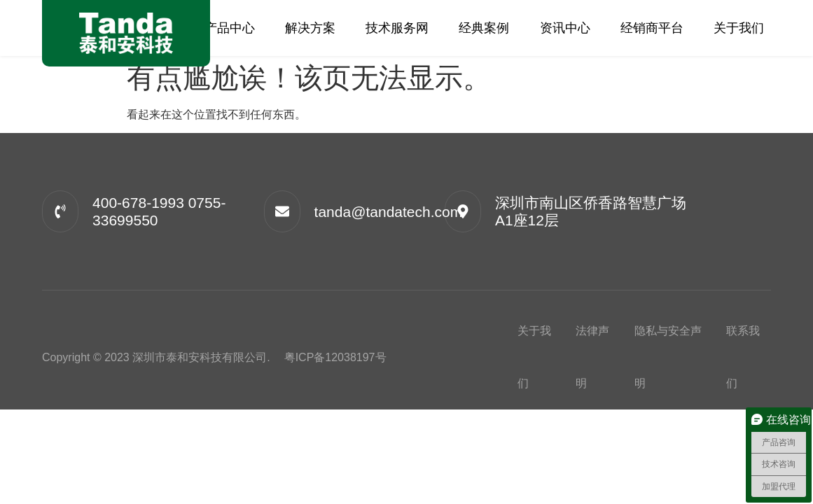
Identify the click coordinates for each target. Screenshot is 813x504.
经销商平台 (652, 28)
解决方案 (310, 28)
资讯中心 (565, 28)
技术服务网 (397, 28)
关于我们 (739, 28)
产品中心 (230, 28)
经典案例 (484, 28)
